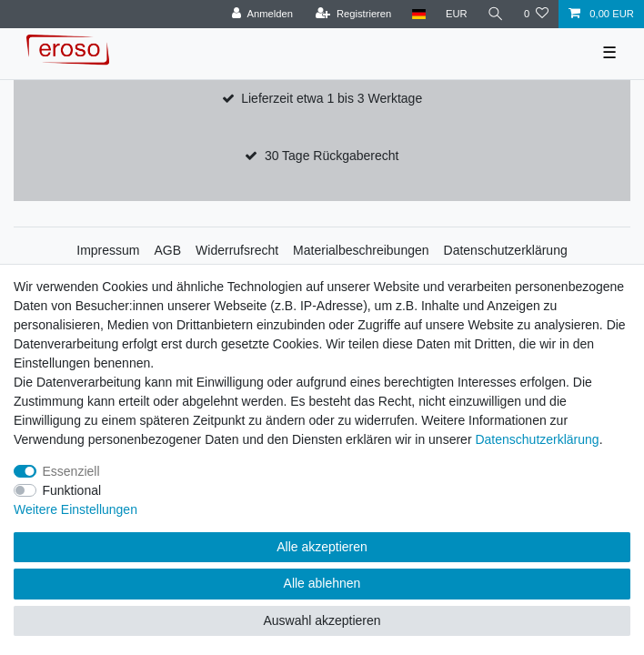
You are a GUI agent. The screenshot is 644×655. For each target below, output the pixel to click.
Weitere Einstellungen (75, 509)
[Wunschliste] (536, 14)
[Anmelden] (262, 14)
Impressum (108, 250)
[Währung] (457, 14)
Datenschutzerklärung (506, 250)
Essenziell (71, 471)
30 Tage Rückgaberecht (332, 156)
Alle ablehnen (322, 583)
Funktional (72, 490)
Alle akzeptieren (322, 547)
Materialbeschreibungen (361, 250)
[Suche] (496, 14)
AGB (168, 250)
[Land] (418, 14)
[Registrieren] (353, 14)
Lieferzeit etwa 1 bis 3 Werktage (332, 98)
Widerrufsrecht (237, 250)
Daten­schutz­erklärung (537, 439)
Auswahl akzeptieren (322, 620)
